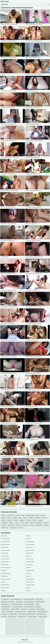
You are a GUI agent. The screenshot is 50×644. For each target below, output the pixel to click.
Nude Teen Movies (31, 579)
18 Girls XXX (4, 536)
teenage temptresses (30, 604)
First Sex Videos (5, 556)
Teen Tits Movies (5, 585)
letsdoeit (10, 520)
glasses (4, 515)
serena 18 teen (40, 599)
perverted (45, 518)
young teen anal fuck (7, 607)
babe (32, 523)
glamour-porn (5, 528)
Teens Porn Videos (31, 585)
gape (9, 518)
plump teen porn (6, 604)
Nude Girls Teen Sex (6, 562)
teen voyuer (32, 609)
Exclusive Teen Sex (31, 544)
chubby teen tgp (13, 617)
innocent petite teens (30, 602)
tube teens (12, 602)
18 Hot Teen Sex (5, 565)
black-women (39, 525)
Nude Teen (29, 556)
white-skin (38, 518)
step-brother (11, 515)
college (18, 515)
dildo (21, 518)
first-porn (47, 523)
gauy (38, 604)
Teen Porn (4, 591)
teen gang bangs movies (17, 599)
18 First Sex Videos (6, 542)
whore (17, 523)
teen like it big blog (41, 602)
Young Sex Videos (31, 562)
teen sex (29, 588)
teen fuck (29, 536)
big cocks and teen (43, 617)
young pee (39, 607)
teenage (15, 518)
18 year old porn (30, 542)
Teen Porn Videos (5, 588)
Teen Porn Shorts (30, 582)
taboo (23, 515)
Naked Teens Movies (6, 579)
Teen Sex (4, 582)
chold (4, 612)
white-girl (29, 520)
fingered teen (20, 602)
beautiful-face (39, 523)
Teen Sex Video (30, 553)
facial (23, 523)
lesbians (22, 520)
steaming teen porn (42, 614)
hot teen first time (16, 609)
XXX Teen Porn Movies (7, 568)
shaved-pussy (12, 525)
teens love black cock (43, 612)
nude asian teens (6, 609)
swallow (12, 523)
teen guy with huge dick (29, 607)
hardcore (47, 525)
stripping (31, 518)
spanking (4, 525)
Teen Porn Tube (5, 547)
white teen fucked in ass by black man (27, 614)
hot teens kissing (41, 609)
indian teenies (10, 612)
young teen (5, 614)
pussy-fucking (14, 528)
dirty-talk (26, 525)
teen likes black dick (33, 617)
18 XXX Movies (5, 576)
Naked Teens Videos (6, 573)
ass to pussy (25, 609)
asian (38, 515)
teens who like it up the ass (17, 604)
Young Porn (4, 570)
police (25, 518)
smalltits (32, 525)
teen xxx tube (30, 559)
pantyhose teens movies (21, 612)
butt (27, 523)
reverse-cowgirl (31, 515)
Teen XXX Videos (30, 570)
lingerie (4, 518)
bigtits (35, 520)
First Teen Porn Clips (6, 539)
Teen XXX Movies (5, 544)
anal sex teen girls (6, 550)
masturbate (5, 523)
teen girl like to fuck (18, 607)
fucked (4, 520)
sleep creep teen (22, 617)
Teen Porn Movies (30, 550)
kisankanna (5, 602)
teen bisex (5, 617)
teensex (16, 520)
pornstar (19, 525)
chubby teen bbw (13, 614)
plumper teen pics (32, 612)
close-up (21, 528)
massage (40, 520)
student (43, 515)
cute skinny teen (6, 599)
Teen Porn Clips (5, 553)
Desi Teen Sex (30, 547)
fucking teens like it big (29, 599)
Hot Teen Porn (30, 565)
